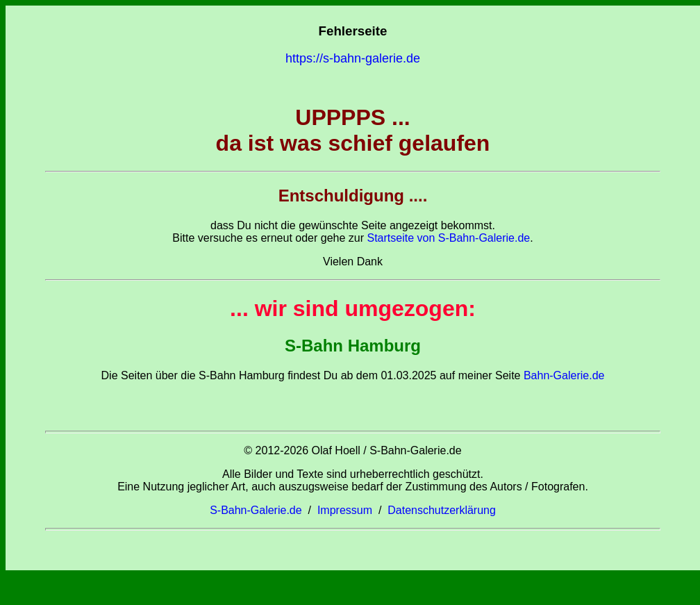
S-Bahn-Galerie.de (256, 510)
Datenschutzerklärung (442, 510)
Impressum (345, 510)
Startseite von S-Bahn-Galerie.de (448, 238)
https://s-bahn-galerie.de (353, 58)
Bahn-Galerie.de (562, 375)
